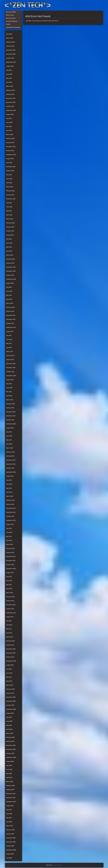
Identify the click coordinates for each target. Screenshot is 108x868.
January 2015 (10, 456)
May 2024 (9, 126)
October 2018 (10, 275)
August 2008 (10, 761)
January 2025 (10, 94)
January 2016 (10, 408)
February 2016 (10, 404)
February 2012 (10, 597)
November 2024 (11, 102)
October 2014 (10, 468)
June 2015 (9, 436)
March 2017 (10, 352)
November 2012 (11, 561)
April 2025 (9, 82)
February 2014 (10, 500)
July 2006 (9, 858)
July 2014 (9, 480)
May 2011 (9, 629)
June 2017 (9, 340)
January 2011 (10, 645)
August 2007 (10, 806)
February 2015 (10, 452)
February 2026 (10, 42)
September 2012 (11, 569)
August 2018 (10, 283)
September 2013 (11, 520)
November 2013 (11, 512)
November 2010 (11, 653)
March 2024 (10, 135)
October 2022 (10, 171)
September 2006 (11, 850)
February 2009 (10, 737)
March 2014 (10, 496)
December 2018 (11, 267)
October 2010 (10, 657)
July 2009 (9, 717)
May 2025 (9, 78)
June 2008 (9, 770)
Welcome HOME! (97, 5)
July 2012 (9, 577)
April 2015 (9, 444)
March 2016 (10, 400)
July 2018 (9, 287)
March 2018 (10, 303)
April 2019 (9, 251)
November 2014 (11, 464)
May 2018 (9, 295)
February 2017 (10, 356)
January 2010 (10, 693)
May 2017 (9, 344)
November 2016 (11, 368)
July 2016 (9, 384)
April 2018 (9, 299)
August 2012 (10, 573)
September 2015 (11, 424)
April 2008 (9, 778)
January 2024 (10, 143)
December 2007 (11, 794)
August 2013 (10, 524)
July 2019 (9, 239)
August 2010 (10, 665)
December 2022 (11, 167)
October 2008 (10, 753)
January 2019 (10, 263)
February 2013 (10, 548)
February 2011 (10, 641)
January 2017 (10, 360)
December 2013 (11, 508)
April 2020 (9, 215)
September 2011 (11, 613)
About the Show (80, 5)
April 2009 (9, 729)
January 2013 (10, 553)
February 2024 (10, 139)
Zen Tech (49, 865)
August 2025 (10, 66)
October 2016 (10, 372)
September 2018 (11, 279)
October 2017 (10, 323)
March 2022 (10, 187)
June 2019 (9, 243)
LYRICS (83, 5)
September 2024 (11, 110)
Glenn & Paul (94, 5)
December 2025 (11, 50)
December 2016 (11, 364)
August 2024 (10, 114)
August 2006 (10, 854)
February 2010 (10, 689)
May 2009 (9, 725)
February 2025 (10, 90)
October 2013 (10, 516)
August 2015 (10, 428)
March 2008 (10, 782)
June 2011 (9, 625)
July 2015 (9, 432)
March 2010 (10, 685)
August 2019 (10, 235)
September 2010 (11, 661)
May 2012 (9, 585)
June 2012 (9, 581)
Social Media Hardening (90, 5)
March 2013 (10, 544)
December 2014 (11, 460)
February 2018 (10, 307)
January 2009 (10, 741)
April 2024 (9, 131)
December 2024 (11, 98)
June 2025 (9, 74)
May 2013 (9, 536)
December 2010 (11, 649)
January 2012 (10, 601)
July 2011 (9, 621)
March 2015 (10, 448)
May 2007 (9, 818)
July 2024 (9, 118)
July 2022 (9, 175)
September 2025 (11, 62)
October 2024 (10, 106)
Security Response (87, 5)
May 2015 (9, 440)
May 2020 (9, 211)
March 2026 (10, 38)
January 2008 (10, 790)
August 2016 (10, 380)
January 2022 (10, 195)
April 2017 (9, 348)
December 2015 (11, 412)
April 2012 (9, 589)
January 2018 (10, 311)
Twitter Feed (101, 5)
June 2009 (9, 721)
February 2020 (10, 223)
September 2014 (11, 472)
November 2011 (11, 605)
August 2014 (10, 476)
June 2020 (9, 207)
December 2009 (11, 697)
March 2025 (10, 86)
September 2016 (11, 376)
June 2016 (9, 388)
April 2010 (9, 681)
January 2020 (10, 227)
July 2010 (9, 669)
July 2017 (9, 335)
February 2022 (10, 191)
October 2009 (10, 705)
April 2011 (9, 633)
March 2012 (10, 593)
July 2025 (9, 70)
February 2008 (10, 786)
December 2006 (11, 838)
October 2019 (10, 231)
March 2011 (10, 637)
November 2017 (11, 319)
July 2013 (9, 528)
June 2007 (9, 814)
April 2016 (9, 396)
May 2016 (9, 392)
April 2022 (9, 183)
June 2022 (9, 179)
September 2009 (11, 709)
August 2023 (10, 159)
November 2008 (11, 749)
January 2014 (10, 504)
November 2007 (11, 798)
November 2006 (11, 842)
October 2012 (10, 565)
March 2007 (10, 826)
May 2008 (9, 774)
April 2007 (9, 822)
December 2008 (11, 745)
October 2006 (10, 846)
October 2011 (10, 609)
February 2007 (10, 830)
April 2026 (9, 34)
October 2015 (10, 420)
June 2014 (9, 484)
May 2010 (9, 677)
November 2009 (11, 701)
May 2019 (9, 247)
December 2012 (11, 557)
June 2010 (9, 673)
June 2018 (9, 291)
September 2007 (11, 802)
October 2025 (10, 58)
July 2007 (9, 810)
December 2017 (11, 315)
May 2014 (9, 488)
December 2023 (11, 147)
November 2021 (11, 199)
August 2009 (10, 713)
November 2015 (11, 416)
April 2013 (9, 540)
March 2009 (10, 733)
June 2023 (9, 163)
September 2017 (11, 327)
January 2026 (10, 46)
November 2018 (11, 271)
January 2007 (10, 834)
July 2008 (9, 766)
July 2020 (9, 203)
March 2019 (10, 255)
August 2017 (10, 331)
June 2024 (9, 122)
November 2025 (11, 54)
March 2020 (10, 219)
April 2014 (9, 492)
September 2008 (11, 757)
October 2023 (10, 151)
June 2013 (9, 532)
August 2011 (10, 617)
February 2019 (10, 259)
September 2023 (11, 155)
